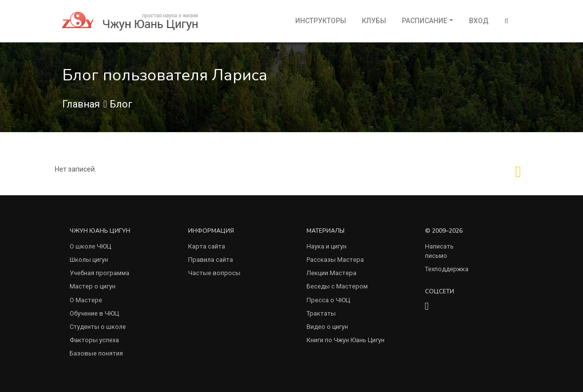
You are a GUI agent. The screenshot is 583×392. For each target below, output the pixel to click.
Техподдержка (447, 269)
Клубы (374, 21)
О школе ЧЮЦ (90, 246)
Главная (81, 104)
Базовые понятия (96, 353)
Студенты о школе (98, 327)
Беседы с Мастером (337, 286)
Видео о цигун (327, 327)
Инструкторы (321, 21)
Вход (479, 21)
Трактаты (321, 313)
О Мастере (86, 300)
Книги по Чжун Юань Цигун (346, 340)
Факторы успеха (94, 340)
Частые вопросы (214, 273)
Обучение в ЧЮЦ (94, 313)
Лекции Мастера (331, 273)
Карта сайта (207, 246)
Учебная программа (99, 273)
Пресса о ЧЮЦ (328, 300)
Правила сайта (211, 260)
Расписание (425, 21)
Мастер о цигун (93, 286)
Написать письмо (439, 251)
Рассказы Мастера (335, 260)
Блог (121, 104)
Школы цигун (89, 260)
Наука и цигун (327, 246)
